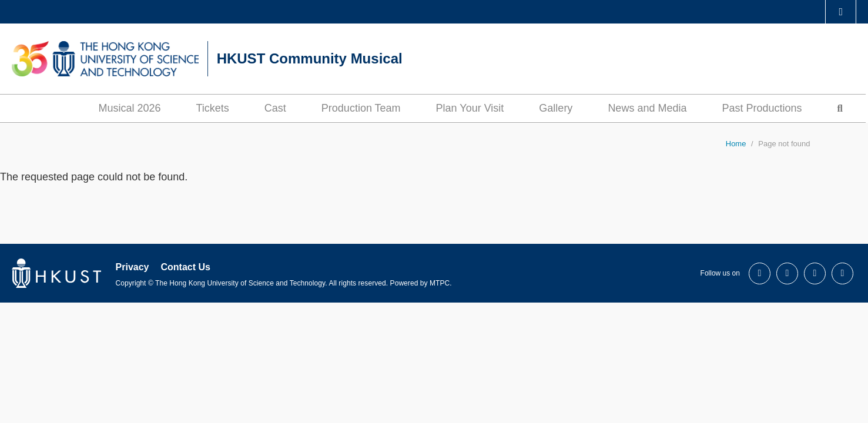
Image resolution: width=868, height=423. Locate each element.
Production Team (361, 108)
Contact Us (185, 267)
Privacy (133, 267)
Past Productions (762, 108)
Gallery (556, 108)
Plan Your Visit (470, 108)
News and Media (647, 108)
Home (736, 144)
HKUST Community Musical (310, 58)
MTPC (440, 283)
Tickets (212, 108)
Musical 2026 (129, 108)
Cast (275, 108)
